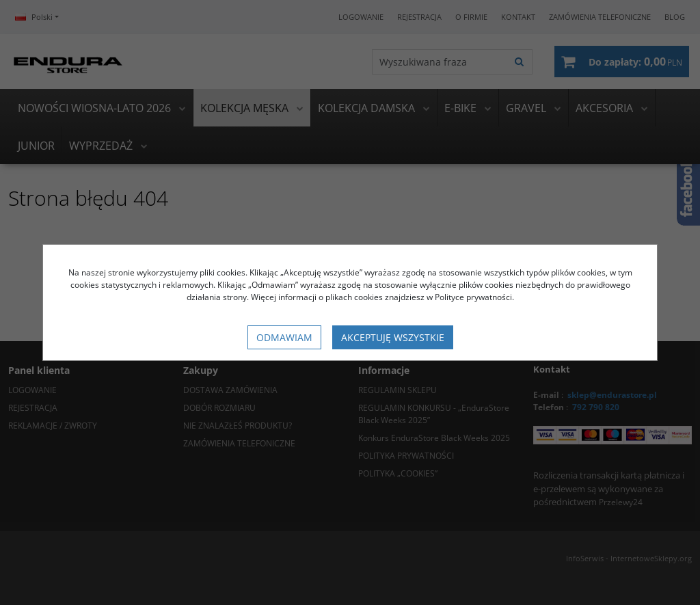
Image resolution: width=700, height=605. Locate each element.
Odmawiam (284, 337)
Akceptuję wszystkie (393, 337)
